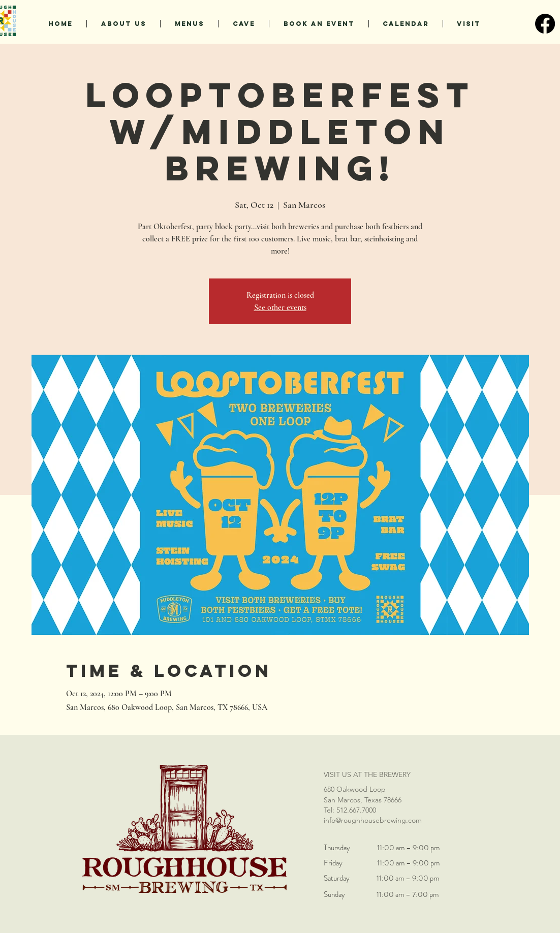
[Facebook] (545, 24)
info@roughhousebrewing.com (373, 820)
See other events (280, 307)
